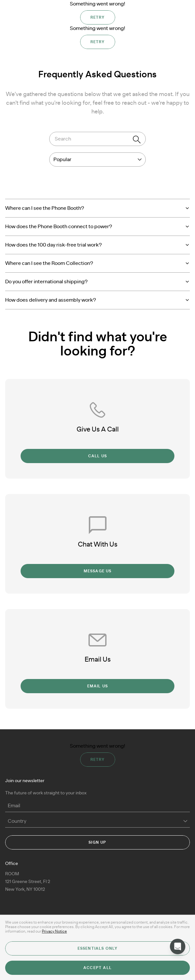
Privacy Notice (54, 931)
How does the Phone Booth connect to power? (97, 227)
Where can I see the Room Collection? (97, 263)
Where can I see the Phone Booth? (97, 208)
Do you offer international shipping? (97, 282)
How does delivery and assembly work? (97, 300)
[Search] (137, 140)
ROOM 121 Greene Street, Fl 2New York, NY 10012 (28, 882)
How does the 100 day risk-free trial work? (97, 245)
